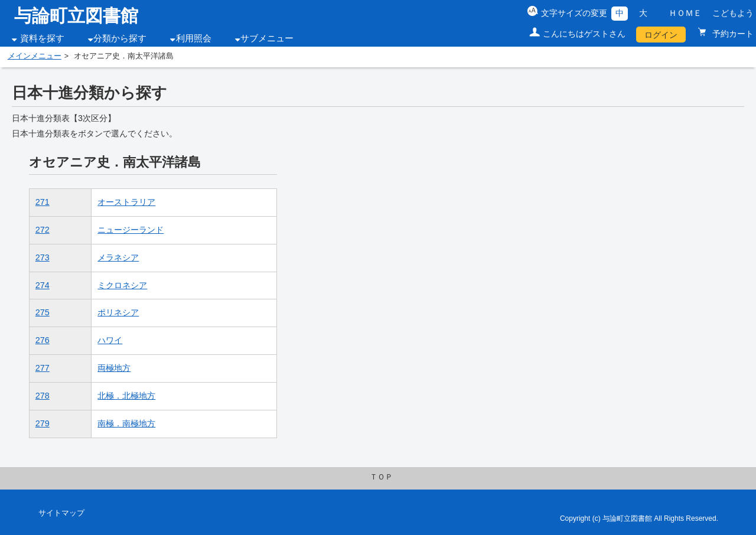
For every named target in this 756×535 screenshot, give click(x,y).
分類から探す (120, 38)
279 (43, 423)
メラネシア (118, 257)
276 (43, 340)
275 (43, 312)
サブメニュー (267, 38)
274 (43, 285)
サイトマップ (61, 513)
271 (43, 202)
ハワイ (110, 340)
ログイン (661, 35)
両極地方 (114, 368)
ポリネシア (118, 312)
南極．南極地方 (126, 423)
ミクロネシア (122, 285)
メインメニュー (35, 56)
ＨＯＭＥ (685, 13)
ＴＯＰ (381, 477)
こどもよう (733, 13)
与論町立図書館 (76, 16)
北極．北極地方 (126, 396)
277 (43, 368)
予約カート (732, 34)
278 (43, 396)
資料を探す (42, 38)
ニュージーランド (131, 230)
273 (43, 257)
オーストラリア (126, 202)
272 (43, 230)
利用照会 (194, 38)
